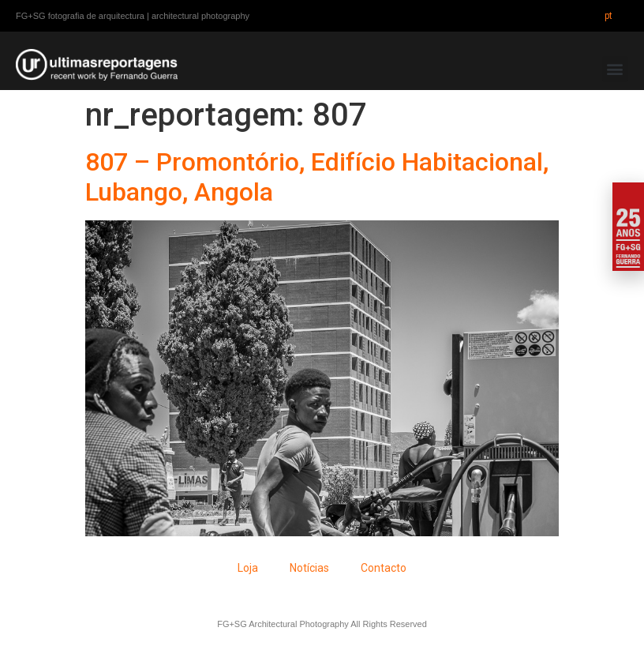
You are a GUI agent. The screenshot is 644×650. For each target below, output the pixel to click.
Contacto (384, 568)
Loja (248, 568)
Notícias (309, 568)
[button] (615, 69)
